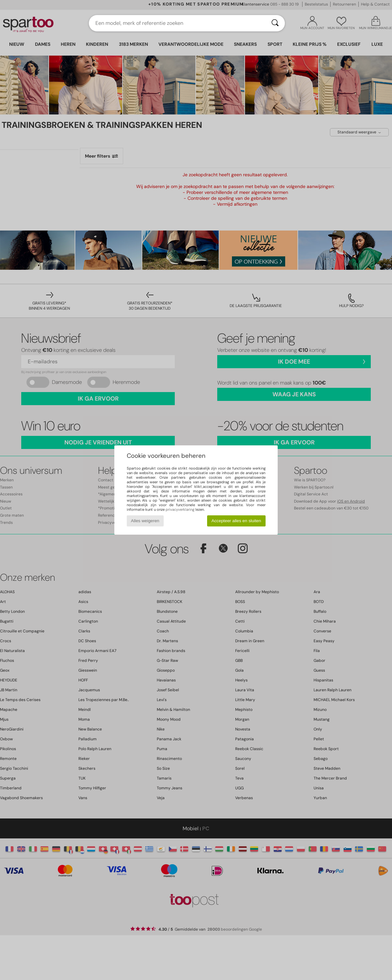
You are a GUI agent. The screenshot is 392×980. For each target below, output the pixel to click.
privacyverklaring (180, 509)
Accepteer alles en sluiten (236, 521)
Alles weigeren (145, 521)
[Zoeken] (275, 23)
